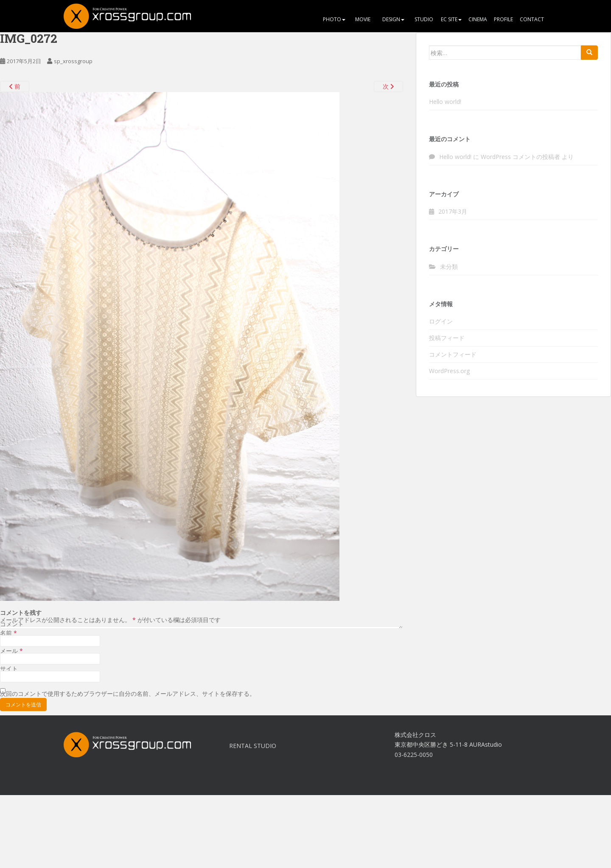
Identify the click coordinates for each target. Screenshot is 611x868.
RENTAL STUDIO (253, 746)
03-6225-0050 (414, 755)
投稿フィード (447, 338)
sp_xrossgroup (73, 61)
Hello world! (445, 102)
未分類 (449, 267)
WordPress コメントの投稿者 (520, 157)
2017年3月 (453, 211)
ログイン (441, 321)
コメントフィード (453, 354)
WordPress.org (449, 371)
